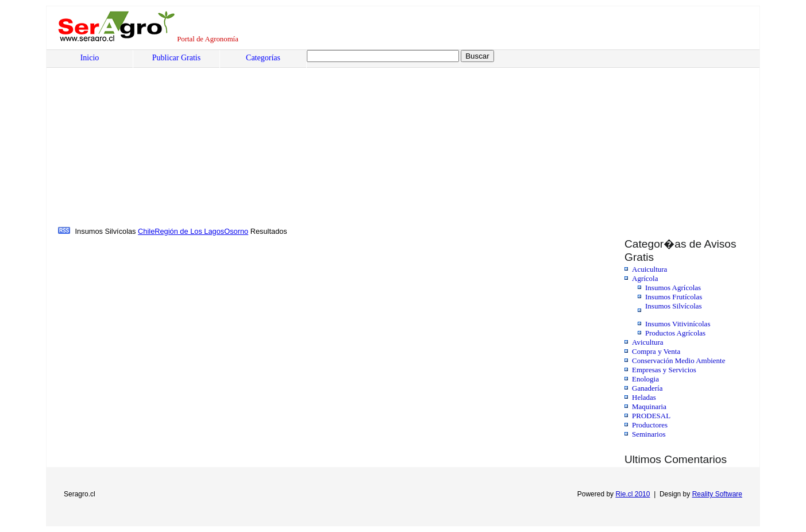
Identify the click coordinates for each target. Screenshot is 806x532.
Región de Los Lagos (189, 231)
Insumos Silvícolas (674, 306)
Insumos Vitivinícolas (678, 324)
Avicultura (648, 342)
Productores (650, 425)
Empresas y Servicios (664, 370)
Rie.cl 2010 (633, 494)
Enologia (645, 379)
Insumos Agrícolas (673, 288)
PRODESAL (651, 416)
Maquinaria (649, 406)
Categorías (263, 58)
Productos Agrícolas (675, 333)
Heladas (644, 397)
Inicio (90, 58)
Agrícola (645, 278)
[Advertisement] (406, 138)
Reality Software (717, 494)
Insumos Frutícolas (674, 297)
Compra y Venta (656, 351)
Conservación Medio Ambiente (678, 361)
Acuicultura (649, 269)
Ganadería (647, 388)
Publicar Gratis (176, 58)
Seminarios (649, 434)
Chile (146, 231)
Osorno (236, 231)
